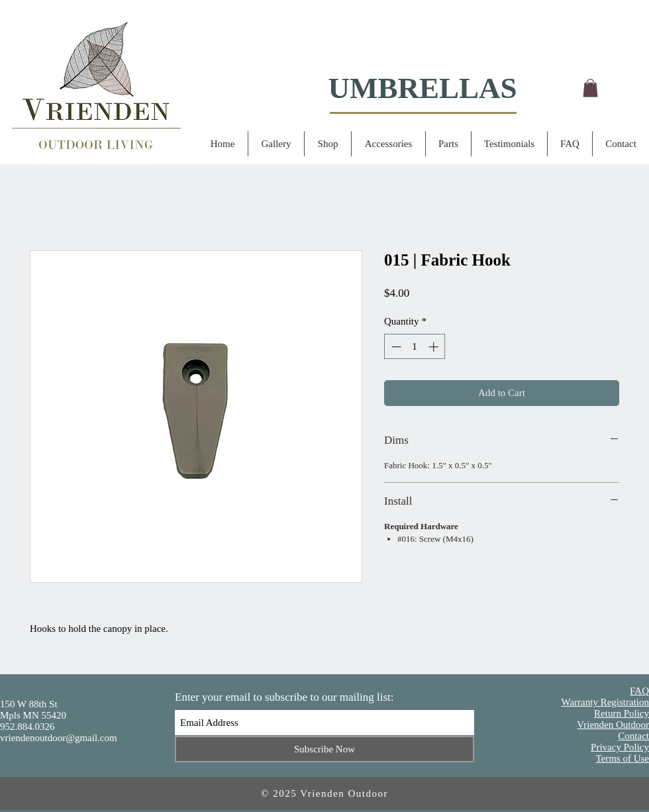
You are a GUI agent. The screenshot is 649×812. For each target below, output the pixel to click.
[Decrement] (395, 347)
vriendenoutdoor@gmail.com (59, 738)
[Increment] (435, 347)
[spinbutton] (415, 347)
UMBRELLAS (422, 88)
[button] (590, 88)
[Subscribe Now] (324, 749)
